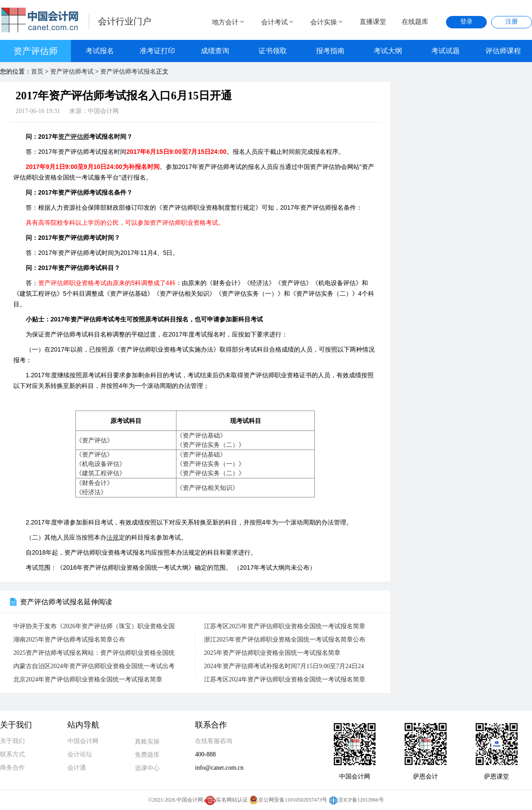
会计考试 (278, 22)
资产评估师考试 (72, 72)
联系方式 (12, 754)
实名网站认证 (226, 800)
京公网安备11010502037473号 (288, 800)
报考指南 (330, 51)
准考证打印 (157, 51)
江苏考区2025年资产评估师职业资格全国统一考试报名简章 (285, 626)
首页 (37, 72)
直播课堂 (373, 22)
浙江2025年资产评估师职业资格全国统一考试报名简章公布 (285, 640)
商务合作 (12, 768)
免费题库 (147, 755)
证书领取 (273, 51)
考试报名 (100, 51)
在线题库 (415, 22)
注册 (512, 22)
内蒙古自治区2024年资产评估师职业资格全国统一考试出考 (94, 666)
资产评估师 (35, 51)
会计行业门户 (125, 21)
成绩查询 (215, 51)
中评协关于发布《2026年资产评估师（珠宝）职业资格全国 (94, 626)
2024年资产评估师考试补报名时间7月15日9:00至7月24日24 (284, 666)
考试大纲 (388, 51)
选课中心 (147, 768)
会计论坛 (80, 754)
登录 (466, 22)
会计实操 (327, 22)
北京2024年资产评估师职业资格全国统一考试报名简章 (88, 679)
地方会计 (229, 22)
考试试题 (446, 51)
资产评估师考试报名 (128, 72)
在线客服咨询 (214, 741)
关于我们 (12, 741)
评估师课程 (503, 51)
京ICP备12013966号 (356, 800)
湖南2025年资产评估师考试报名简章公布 (69, 640)
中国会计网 (83, 741)
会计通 (77, 768)
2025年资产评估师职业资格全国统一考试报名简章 (272, 653)
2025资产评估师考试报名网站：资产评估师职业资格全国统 (94, 653)
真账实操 (147, 742)
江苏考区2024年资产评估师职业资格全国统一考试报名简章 (285, 679)
